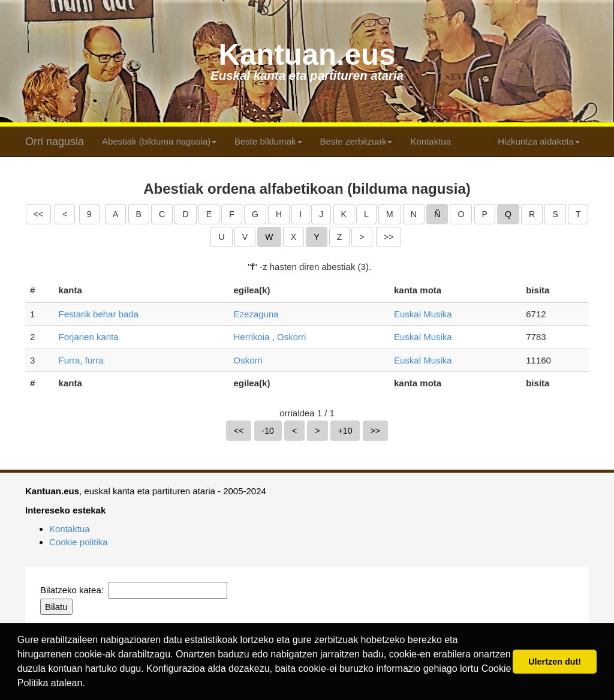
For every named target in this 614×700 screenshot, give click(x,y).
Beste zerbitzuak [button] (356, 141)
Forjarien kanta (89, 337)
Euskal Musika (423, 314)
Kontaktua (431, 141)
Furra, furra (81, 360)
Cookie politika (79, 542)
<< (38, 214)
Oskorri (291, 337)
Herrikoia (252, 337)
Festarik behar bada (99, 314)
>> (389, 237)
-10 (268, 431)
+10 (345, 431)
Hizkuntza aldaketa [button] (539, 141)
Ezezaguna (256, 314)
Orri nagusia (55, 142)
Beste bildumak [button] (268, 141)
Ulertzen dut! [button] (555, 662)
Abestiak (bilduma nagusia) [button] (159, 141)
